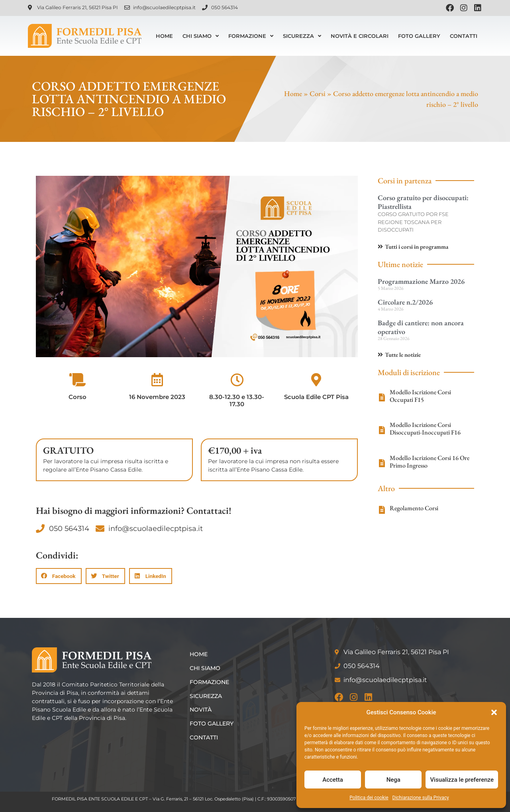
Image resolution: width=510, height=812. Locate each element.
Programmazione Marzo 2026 (421, 281)
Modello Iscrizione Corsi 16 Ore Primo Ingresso (430, 462)
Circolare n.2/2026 (405, 302)
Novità (202, 710)
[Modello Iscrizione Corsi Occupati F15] (382, 397)
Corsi (318, 93)
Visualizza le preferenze (462, 780)
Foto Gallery (419, 36)
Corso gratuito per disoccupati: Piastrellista (423, 202)
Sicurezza (302, 36)
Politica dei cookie (369, 798)
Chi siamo (201, 36)
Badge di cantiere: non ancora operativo (421, 327)
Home (164, 36)
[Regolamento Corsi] (382, 510)
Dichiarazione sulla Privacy (421, 798)
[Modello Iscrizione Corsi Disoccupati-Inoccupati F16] (382, 430)
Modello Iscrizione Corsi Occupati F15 (420, 396)
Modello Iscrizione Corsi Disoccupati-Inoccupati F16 (425, 429)
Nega (393, 780)
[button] (494, 712)
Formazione (251, 36)
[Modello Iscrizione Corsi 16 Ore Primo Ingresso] (382, 463)
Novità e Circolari (360, 36)
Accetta (333, 780)
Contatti (464, 36)
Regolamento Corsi (414, 508)
